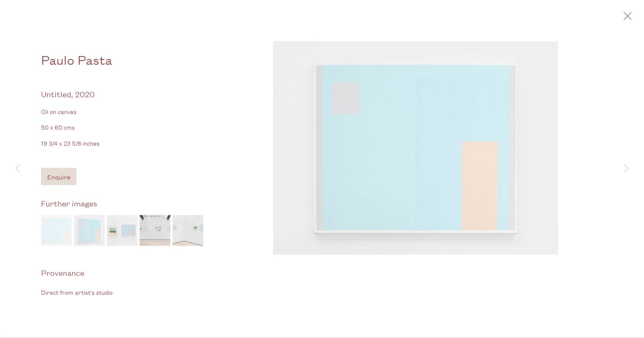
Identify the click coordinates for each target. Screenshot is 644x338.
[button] (56, 231)
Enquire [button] (59, 178)
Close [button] (626, 18)
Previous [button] (18, 169)
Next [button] (626, 169)
